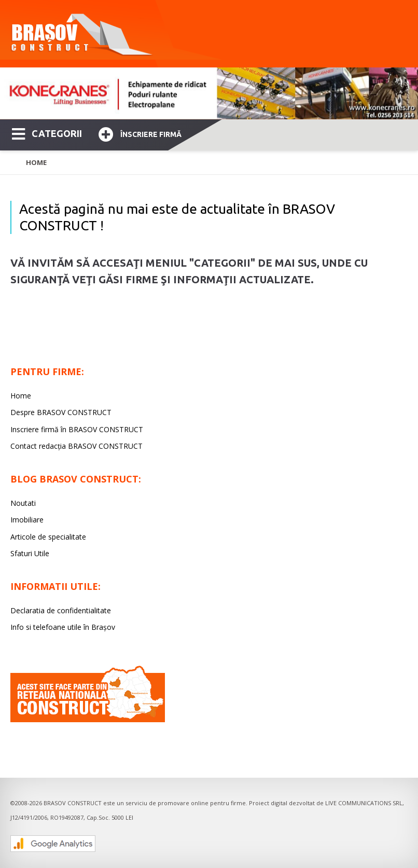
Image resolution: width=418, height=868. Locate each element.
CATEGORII (47, 133)
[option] (209, 93)
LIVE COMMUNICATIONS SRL (364, 803)
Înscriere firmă (140, 133)
